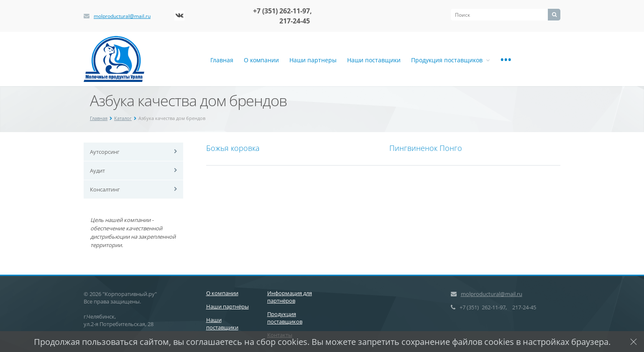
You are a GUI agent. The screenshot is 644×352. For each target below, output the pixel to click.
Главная (222, 60)
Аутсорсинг (105, 152)
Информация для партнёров (290, 297)
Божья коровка (233, 148)
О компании (261, 60)
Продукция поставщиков (450, 60)
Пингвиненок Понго (426, 148)
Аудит (97, 171)
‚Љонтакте (179, 15)
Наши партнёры (227, 306)
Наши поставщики (374, 60)
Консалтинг (105, 189)
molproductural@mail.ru (122, 16)
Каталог (123, 118)
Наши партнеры (313, 60)
